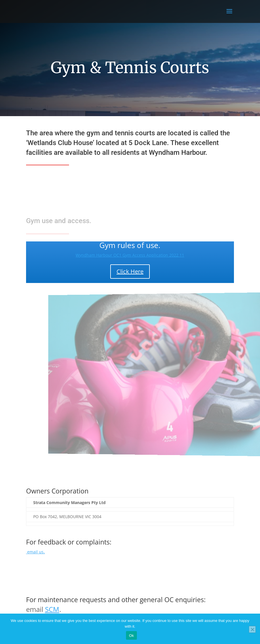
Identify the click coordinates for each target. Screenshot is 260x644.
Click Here (130, 271)
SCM (52, 609)
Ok (131, 636)
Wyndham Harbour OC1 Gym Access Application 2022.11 (130, 255)
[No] (252, 629)
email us (36, 552)
